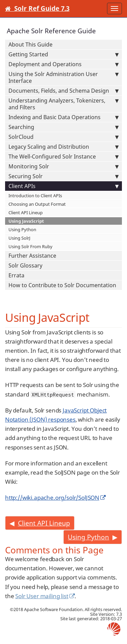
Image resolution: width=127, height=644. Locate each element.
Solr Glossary (25, 265)
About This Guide (30, 44)
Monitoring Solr (63, 166)
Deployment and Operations (63, 64)
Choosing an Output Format (37, 204)
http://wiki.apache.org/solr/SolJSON (52, 498)
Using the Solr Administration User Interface (63, 77)
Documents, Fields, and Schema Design (63, 91)
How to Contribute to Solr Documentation (62, 285)
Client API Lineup (26, 213)
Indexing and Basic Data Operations (63, 117)
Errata (16, 275)
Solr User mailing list (42, 596)
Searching (63, 127)
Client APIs (63, 186)
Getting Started (63, 54)
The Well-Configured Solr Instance (63, 157)
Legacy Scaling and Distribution (63, 147)
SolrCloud (63, 137)
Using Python (22, 229)
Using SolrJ (19, 238)
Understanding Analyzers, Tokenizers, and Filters (63, 104)
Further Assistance (32, 256)
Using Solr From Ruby (30, 246)
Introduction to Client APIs (35, 196)
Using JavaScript (26, 221)
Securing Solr (63, 176)
